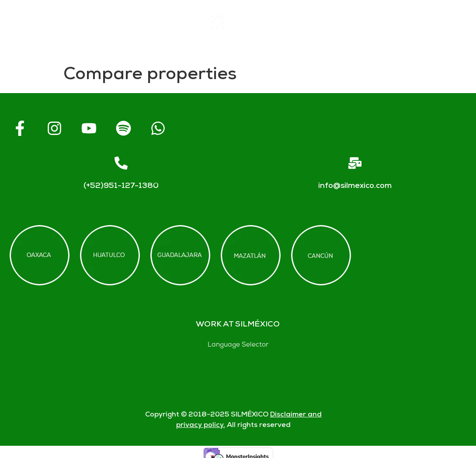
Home (168, 22)
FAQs (366, 22)
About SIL (300, 22)
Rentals (231, 22)
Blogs (305, 40)
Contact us (433, 22)
